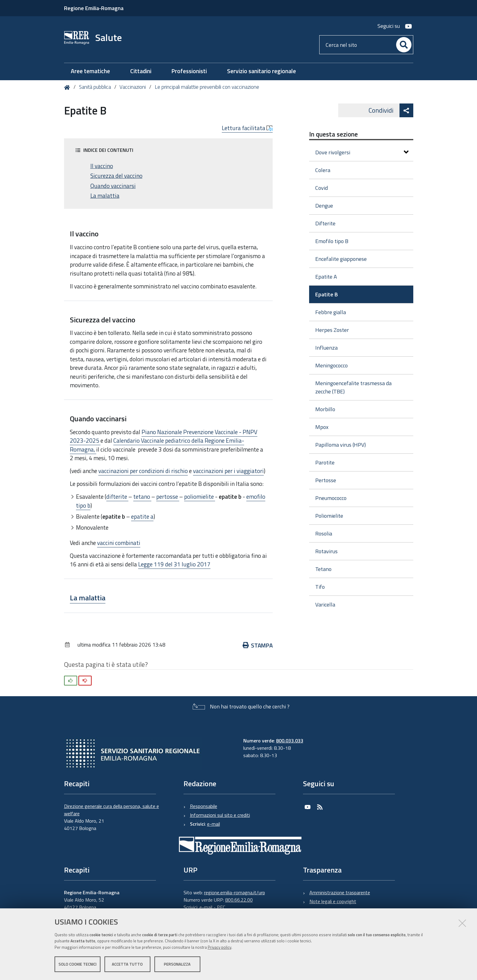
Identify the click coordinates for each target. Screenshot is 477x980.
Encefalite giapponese (341, 259)
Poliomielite (329, 516)
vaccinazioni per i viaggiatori (228, 471)
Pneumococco (331, 498)
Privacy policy (220, 947)
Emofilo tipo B (332, 241)
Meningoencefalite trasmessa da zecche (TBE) (353, 387)
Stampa (258, 645)
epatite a (142, 516)
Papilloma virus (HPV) (341, 445)
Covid (322, 188)
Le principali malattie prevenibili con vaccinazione (207, 87)
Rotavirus (326, 551)
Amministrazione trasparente (340, 892)
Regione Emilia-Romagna (94, 8)
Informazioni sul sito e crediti (220, 815)
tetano (142, 496)
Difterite (325, 223)
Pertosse (326, 480)
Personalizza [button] (177, 964)
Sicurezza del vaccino (116, 176)
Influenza (326, 348)
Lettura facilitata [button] (247, 128)
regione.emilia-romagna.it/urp (235, 892)
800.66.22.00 (239, 900)
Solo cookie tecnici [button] (78, 964)
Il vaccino (102, 166)
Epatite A (326, 277)
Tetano (323, 569)
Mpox (322, 427)
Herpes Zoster (332, 330)
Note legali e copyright (333, 901)
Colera (323, 170)
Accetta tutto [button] (127, 964)
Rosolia (324, 533)
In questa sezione (333, 134)
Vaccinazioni (133, 87)
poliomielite (200, 496)
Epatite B (327, 294)
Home (68, 87)
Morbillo (325, 409)
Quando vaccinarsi (113, 186)
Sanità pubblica (96, 87)
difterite (117, 496)
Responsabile (204, 806)
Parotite (325, 462)
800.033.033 (290, 741)
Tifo (320, 587)
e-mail (214, 824)
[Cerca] (404, 45)
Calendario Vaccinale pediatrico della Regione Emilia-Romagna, (157, 445)
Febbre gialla (331, 312)
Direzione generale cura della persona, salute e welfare (112, 810)
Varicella (325, 605)
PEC (221, 907)
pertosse (168, 496)
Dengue (324, 206)
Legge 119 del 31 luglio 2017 (174, 564)
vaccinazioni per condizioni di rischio (143, 471)
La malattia (105, 196)
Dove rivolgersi (362, 152)
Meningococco (331, 365)
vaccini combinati (119, 543)
